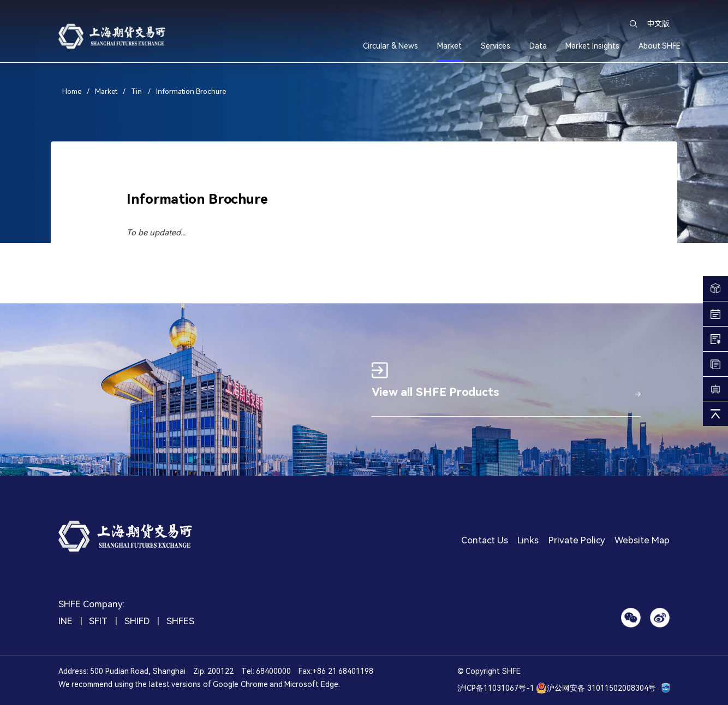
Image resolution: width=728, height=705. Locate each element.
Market (449, 46)
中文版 (658, 23)
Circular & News (390, 46)
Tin (136, 91)
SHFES (180, 622)
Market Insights (592, 46)
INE (65, 622)
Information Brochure (191, 91)
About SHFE (660, 46)
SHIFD (137, 622)
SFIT (98, 622)
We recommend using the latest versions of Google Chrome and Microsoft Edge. (199, 684)
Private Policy (577, 541)
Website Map (642, 541)
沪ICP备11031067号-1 (496, 688)
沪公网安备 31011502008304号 (596, 688)
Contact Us (485, 541)
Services (496, 46)
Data (538, 46)
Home (73, 91)
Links (528, 541)
